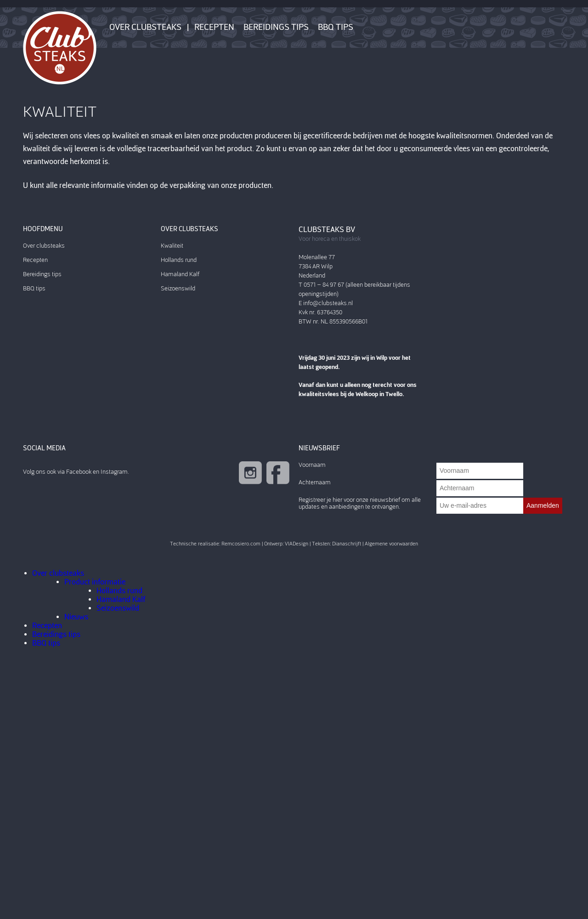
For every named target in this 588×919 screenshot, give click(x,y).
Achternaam (315, 482)
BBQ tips (336, 27)
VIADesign (297, 544)
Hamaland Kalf (180, 274)
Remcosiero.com (241, 544)
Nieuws (76, 617)
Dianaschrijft (347, 544)
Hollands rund (179, 260)
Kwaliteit (172, 246)
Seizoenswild (178, 288)
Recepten (214, 27)
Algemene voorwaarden (391, 544)
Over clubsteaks (145, 27)
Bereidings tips (276, 27)
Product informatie (95, 582)
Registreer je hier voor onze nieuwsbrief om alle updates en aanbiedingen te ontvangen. (360, 503)
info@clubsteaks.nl (328, 303)
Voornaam (312, 465)
